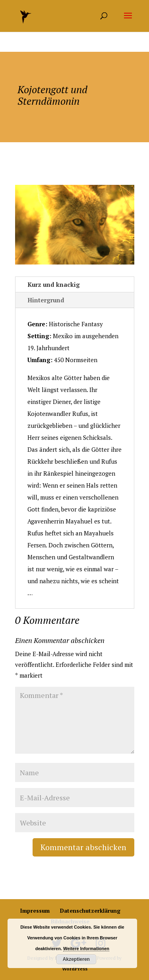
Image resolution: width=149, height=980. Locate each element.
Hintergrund (46, 300)
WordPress (75, 969)
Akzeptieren (76, 959)
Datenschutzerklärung (90, 910)
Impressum (35, 910)
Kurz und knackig (54, 284)
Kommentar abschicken (83, 847)
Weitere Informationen (86, 949)
